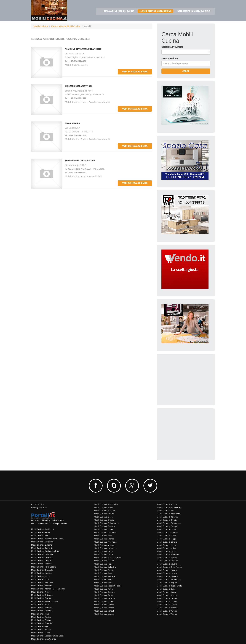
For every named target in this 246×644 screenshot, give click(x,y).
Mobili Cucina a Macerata (168, 554)
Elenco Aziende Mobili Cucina (66, 26)
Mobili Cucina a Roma (166, 589)
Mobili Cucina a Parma (41, 598)
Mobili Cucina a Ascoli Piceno (169, 507)
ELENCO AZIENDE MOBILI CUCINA (155, 11)
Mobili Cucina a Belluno (104, 514)
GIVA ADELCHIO (72, 123)
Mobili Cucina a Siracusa (167, 595)
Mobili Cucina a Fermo (166, 536)
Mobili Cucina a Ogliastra (105, 567)
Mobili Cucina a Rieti (40, 614)
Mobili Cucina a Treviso (104, 605)
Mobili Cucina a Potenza (42, 608)
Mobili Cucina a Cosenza (42, 557)
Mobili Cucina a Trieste (167, 605)
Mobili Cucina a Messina (42, 586)
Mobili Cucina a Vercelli (104, 611)
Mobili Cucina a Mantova (42, 582)
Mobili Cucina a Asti (40, 535)
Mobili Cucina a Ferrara (41, 564)
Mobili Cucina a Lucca (103, 554)
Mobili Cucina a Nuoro (41, 592)
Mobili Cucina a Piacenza (168, 576)
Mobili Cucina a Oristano (42, 595)
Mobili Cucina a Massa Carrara (107, 558)
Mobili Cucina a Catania (167, 526)
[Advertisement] (185, 378)
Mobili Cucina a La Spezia (105, 548)
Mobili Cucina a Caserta (104, 526)
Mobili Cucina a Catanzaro (43, 554)
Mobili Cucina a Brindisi (167, 520)
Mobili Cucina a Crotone (167, 532)
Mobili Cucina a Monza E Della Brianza (48, 589)
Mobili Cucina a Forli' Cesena (44, 567)
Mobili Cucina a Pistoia (104, 580)
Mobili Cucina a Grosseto (42, 570)
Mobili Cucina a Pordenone (168, 580)
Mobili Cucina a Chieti (103, 529)
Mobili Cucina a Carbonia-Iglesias (46, 551)
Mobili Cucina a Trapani (167, 601)
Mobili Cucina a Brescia (104, 520)
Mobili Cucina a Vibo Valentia (44, 639)
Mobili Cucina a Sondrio (41, 623)
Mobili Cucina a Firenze (104, 539)
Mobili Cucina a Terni (40, 626)
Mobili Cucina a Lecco (103, 551)
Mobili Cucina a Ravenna (42, 611)
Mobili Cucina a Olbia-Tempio (169, 567)
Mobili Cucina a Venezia (167, 608)
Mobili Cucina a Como (166, 529)
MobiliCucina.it (41, 26)
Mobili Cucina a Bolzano (42, 545)
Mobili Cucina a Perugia (167, 573)
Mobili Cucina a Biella (103, 517)
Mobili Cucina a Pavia (103, 573)
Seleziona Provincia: (172, 47)
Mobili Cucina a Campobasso (169, 523)
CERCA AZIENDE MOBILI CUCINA (119, 11)
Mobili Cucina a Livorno (167, 551)
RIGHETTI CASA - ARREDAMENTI (80, 160)
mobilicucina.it (37, 504)
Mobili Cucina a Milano (104, 561)
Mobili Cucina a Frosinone (105, 542)
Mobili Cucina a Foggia (167, 539)
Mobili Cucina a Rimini (104, 589)
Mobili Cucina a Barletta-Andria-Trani (47, 539)
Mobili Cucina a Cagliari (41, 548)
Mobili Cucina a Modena (167, 561)
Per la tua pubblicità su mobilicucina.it (48, 520)
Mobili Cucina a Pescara (104, 576)
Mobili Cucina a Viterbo (167, 614)
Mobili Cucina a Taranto (104, 598)
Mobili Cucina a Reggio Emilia (170, 586)
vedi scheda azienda (135, 72)
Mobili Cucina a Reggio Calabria (108, 586)
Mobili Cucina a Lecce (41, 576)
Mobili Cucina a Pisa (40, 604)
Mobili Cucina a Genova (167, 542)
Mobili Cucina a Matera (167, 558)
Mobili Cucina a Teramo (167, 598)
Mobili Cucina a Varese (104, 608)
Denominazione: (170, 58)
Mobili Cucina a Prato (103, 583)
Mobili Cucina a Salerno (104, 592)
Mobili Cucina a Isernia (167, 545)
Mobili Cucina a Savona (41, 620)
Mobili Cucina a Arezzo (104, 507)
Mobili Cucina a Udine (41, 633)
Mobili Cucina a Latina (166, 548)
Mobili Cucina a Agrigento (42, 529)
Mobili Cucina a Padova (104, 570)
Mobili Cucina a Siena (103, 595)
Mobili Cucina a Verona (167, 611)
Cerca (186, 71)
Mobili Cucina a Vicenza (104, 614)
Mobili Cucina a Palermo (167, 570)
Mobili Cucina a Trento (41, 630)
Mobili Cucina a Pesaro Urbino (44, 601)
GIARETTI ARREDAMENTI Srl (79, 86)
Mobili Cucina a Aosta (41, 532)
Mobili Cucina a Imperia (104, 545)
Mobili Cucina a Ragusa (167, 583)
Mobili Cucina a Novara (167, 564)
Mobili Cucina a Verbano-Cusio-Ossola (48, 636)
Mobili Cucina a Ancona (167, 504)
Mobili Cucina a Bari (165, 511)
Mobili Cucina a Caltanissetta (107, 523)
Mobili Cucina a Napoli (104, 564)
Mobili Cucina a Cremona (105, 532)
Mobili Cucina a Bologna (167, 517)
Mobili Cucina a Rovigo (41, 617)
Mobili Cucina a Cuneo (41, 561)
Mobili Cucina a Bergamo (42, 542)
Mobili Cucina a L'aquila (41, 573)
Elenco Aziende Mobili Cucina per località (49, 523)
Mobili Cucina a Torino (104, 601)
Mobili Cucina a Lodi (40, 579)
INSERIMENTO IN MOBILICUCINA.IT (194, 11)
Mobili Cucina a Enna (103, 536)
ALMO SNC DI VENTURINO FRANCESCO (83, 49)
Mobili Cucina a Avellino (104, 511)
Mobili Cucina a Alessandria (106, 504)
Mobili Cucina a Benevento (168, 514)
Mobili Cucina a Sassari (167, 592)
